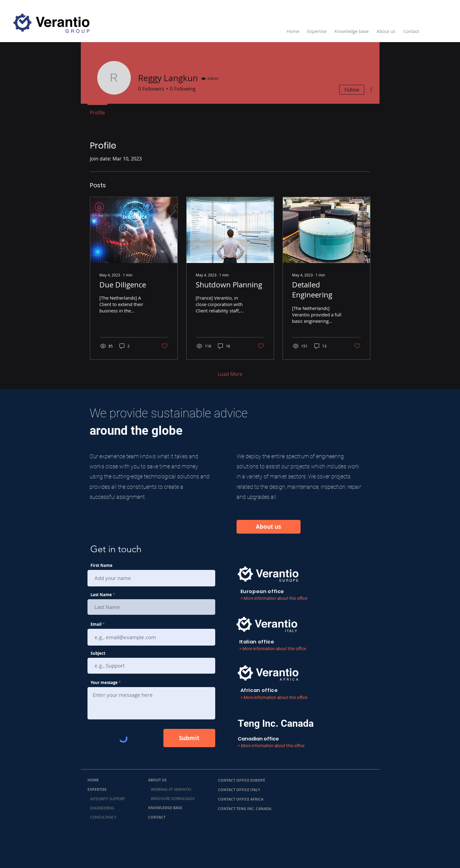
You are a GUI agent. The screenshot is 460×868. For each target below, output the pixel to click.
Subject (98, 653)
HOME (93, 780)
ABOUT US (157, 780)
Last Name (101, 595)
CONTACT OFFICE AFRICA (241, 799)
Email (96, 624)
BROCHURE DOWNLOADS (171, 798)
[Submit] (189, 738)
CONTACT (157, 817)
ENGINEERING (101, 808)
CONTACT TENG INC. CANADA (245, 809)
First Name (102, 565)
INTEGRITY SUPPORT (106, 799)
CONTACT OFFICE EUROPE (242, 780)
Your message (104, 683)
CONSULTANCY (102, 817)
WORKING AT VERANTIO (170, 789)
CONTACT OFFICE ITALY (239, 790)
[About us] (269, 527)
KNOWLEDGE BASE (165, 808)
